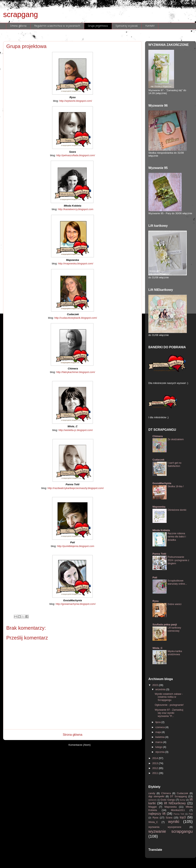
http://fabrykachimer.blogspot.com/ (76, 372)
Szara (170, 818)
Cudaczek (158, 460)
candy (152, 793)
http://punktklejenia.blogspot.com (76, 546)
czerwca (160, 727)
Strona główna (18, 26)
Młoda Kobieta (161, 530)
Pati (155, 577)
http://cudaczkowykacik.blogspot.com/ (76, 318)
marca (159, 742)
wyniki (176, 821)
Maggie (154, 807)
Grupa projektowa (98, 26)
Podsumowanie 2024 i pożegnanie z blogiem (178, 560)
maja (159, 732)
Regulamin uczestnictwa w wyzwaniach (57, 26)
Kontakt (150, 26)
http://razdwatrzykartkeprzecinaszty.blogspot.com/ (76, 488)
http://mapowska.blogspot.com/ (76, 263)
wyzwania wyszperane (169, 827)
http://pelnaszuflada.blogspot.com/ (76, 155)
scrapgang (20, 15)
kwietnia (160, 737)
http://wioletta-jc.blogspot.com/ (76, 430)
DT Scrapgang (179, 796)
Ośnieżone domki (177, 510)
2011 (156, 773)
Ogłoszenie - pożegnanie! (169, 705)
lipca (158, 722)
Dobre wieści (175, 604)
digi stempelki (157, 796)
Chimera (158, 436)
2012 (156, 768)
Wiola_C (157, 648)
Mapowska (159, 507)
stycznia (160, 752)
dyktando (153, 800)
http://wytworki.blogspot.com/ (76, 101)
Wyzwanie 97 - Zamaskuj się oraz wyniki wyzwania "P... (169, 713)
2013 (156, 763)
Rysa (156, 601)
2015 (156, 685)
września (161, 689)
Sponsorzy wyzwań (127, 26)
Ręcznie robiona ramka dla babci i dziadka (177, 537)
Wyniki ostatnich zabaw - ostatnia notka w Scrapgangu (169, 697)
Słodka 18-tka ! (176, 486)
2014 (156, 758)
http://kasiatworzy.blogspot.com (76, 209)
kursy (183, 800)
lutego (159, 747)
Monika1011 (180, 810)
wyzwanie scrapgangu (171, 831)
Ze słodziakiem (176, 439)
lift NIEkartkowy (176, 803)
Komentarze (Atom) (79, 745)
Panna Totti (159, 554)
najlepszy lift (158, 814)
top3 (183, 817)
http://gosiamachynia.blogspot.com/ (76, 604)
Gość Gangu (168, 800)
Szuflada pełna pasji (165, 624)
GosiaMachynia (162, 483)
